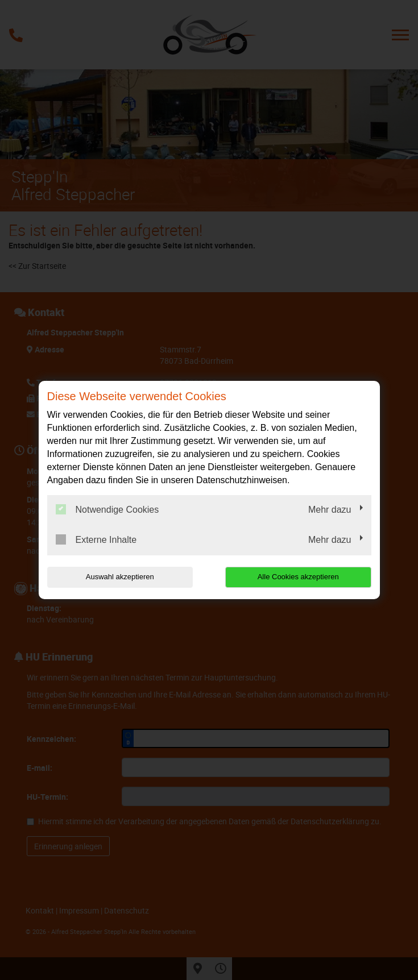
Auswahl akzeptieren (120, 577)
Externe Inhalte (96, 539)
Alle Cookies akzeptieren (298, 577)
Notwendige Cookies (107, 509)
